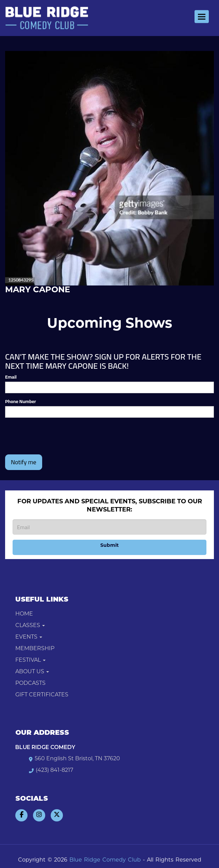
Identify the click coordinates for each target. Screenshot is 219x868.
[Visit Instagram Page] (39, 815)
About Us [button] (32, 672)
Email (11, 377)
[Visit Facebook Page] (21, 815)
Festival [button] (30, 660)
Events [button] (29, 637)
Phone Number (21, 401)
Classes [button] (30, 626)
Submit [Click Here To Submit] (109, 546)
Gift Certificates (42, 695)
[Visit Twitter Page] (57, 815)
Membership (35, 649)
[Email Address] (109, 527)
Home (24, 614)
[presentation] (57, 436)
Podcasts (30, 683)
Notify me (24, 462)
